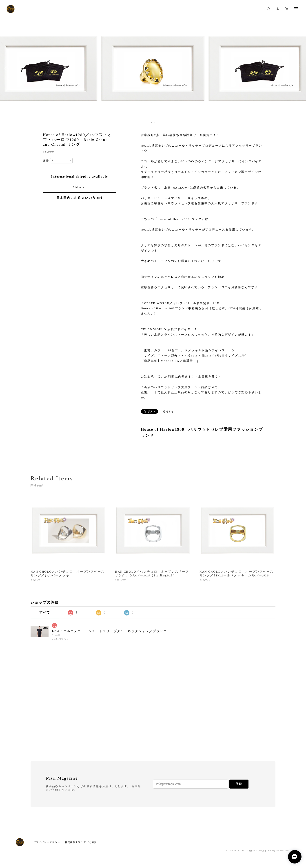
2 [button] (155, 123)
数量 (46, 161)
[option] (153, 68)
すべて (45, 612)
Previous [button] (7, 68)
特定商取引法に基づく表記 (81, 842)
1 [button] (152, 123)
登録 (239, 784)
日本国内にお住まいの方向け (80, 198)
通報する (168, 412)
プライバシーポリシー (47, 842)
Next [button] (299, 68)
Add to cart (80, 187)
